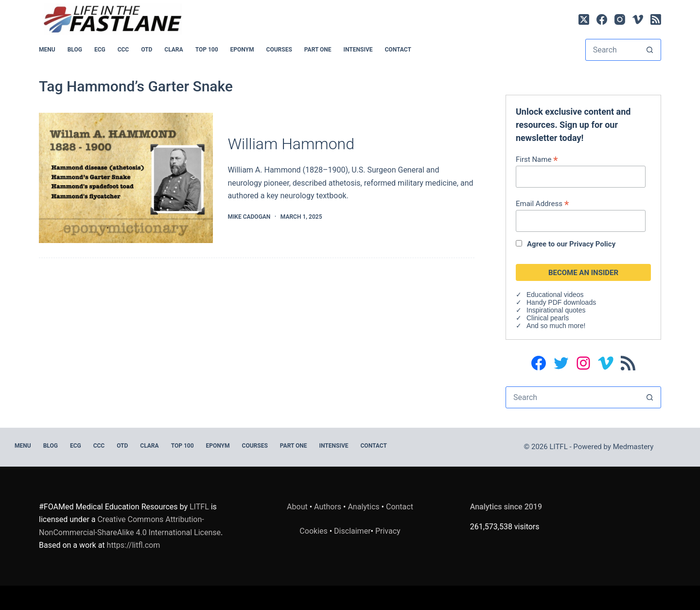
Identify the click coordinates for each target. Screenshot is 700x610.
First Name (537, 159)
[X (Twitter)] (584, 19)
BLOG (75, 50)
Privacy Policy (592, 244)
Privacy (388, 531)
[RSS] (656, 19)
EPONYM (242, 50)
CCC (123, 50)
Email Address (542, 203)
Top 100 (207, 50)
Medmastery (633, 447)
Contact (398, 50)
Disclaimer (352, 531)
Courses (279, 50)
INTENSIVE (358, 50)
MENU (47, 50)
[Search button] (650, 50)
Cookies (314, 531)
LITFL (199, 507)
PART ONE (318, 50)
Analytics (363, 507)
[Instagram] (620, 19)
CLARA (174, 50)
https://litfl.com (134, 545)
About (297, 507)
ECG (100, 50)
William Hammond (291, 144)
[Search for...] (612, 50)
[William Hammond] (126, 178)
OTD (147, 50)
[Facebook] (602, 19)
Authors (328, 507)
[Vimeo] (638, 19)
